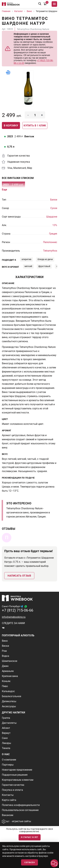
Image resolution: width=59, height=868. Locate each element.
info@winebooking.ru (14, 617)
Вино (5, 641)
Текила (6, 748)
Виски (5, 646)
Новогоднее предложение (17, 770)
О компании (9, 760)
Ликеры (6, 743)
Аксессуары (9, 706)
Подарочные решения (15, 775)
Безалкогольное (11, 696)
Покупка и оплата (12, 790)
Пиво (5, 686)
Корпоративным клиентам (18, 780)
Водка (6, 656)
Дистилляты (9, 723)
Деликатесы (9, 701)
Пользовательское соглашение (20, 810)
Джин (5, 666)
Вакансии (8, 815)
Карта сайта (9, 800)
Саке (5, 738)
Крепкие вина (10, 676)
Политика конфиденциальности (21, 805)
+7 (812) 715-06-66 (18, 610)
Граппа (6, 718)
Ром (4, 651)
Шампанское (10, 661)
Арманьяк (8, 671)
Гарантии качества (13, 785)
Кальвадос (8, 691)
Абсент (6, 728)
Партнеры (8, 765)
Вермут (6, 733)
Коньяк (6, 681)
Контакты (8, 795)
